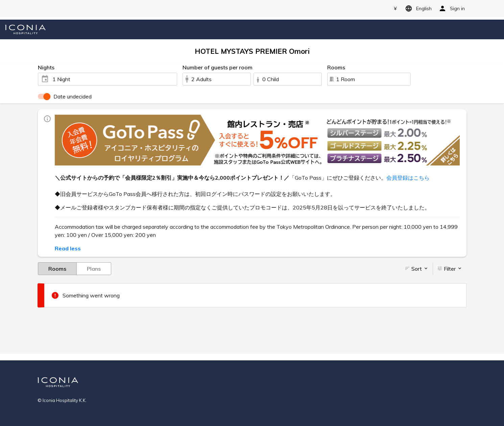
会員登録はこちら (408, 178)
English (417, 8)
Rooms (57, 268)
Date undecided (73, 96)
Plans (94, 268)
